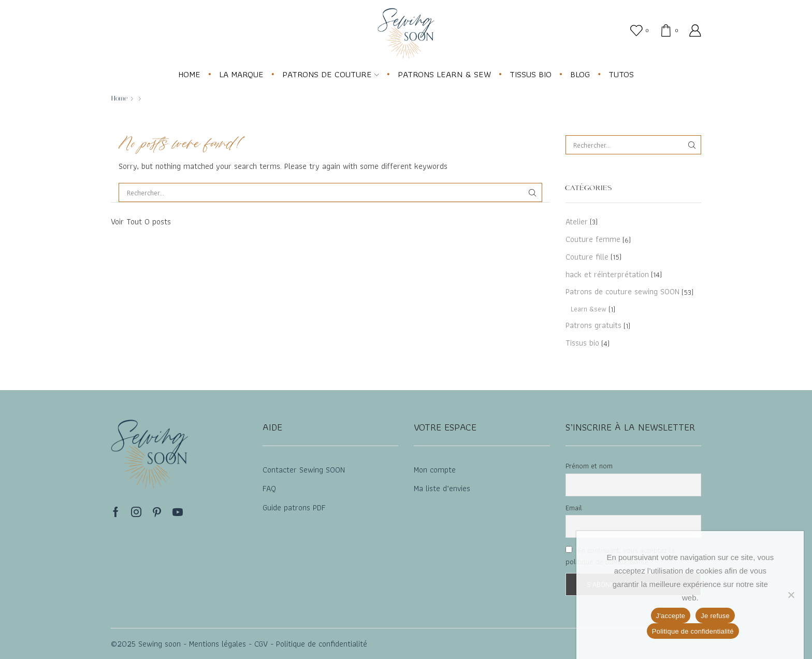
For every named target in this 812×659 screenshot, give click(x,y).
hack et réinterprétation (607, 274)
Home (119, 98)
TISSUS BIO (531, 74)
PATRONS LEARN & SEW (444, 74)
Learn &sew (589, 309)
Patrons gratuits (593, 325)
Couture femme (593, 239)
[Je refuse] (791, 595)
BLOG (580, 74)
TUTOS (621, 74)
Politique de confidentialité (322, 644)
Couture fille (587, 257)
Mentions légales (216, 644)
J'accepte (671, 616)
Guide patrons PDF (294, 507)
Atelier (577, 222)
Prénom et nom (589, 466)
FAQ (269, 488)
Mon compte (435, 470)
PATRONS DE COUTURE (331, 74)
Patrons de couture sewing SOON (622, 291)
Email (574, 508)
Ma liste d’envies (442, 488)
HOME (189, 74)
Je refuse (715, 616)
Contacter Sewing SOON (304, 470)
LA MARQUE (241, 74)
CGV (260, 644)
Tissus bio (582, 343)
